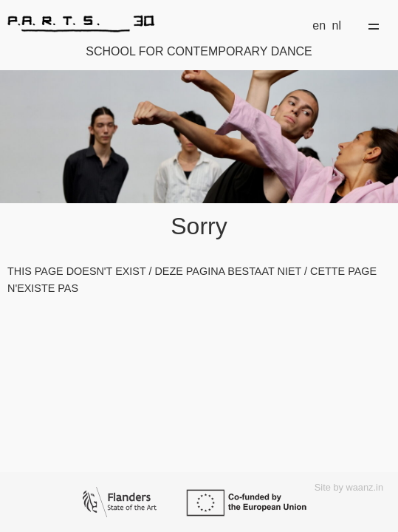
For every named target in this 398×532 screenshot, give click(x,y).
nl (337, 25)
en (319, 25)
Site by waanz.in (349, 487)
